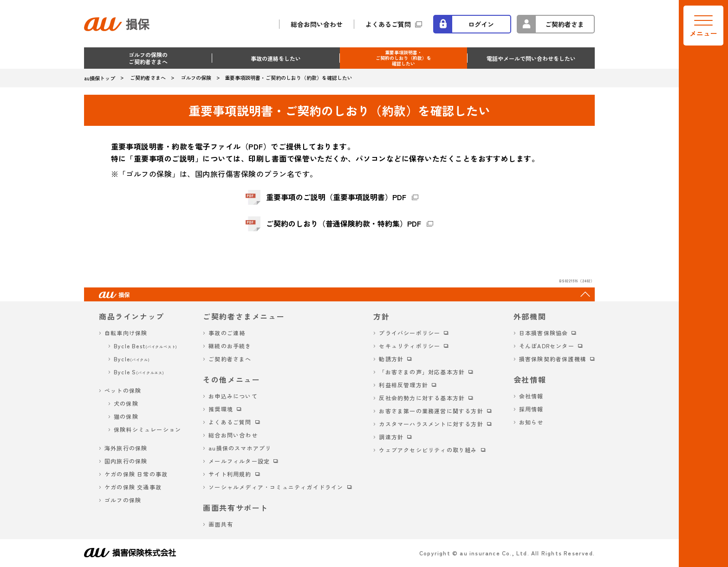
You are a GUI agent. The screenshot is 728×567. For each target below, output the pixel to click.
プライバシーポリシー (409, 333)
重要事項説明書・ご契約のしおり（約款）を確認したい (403, 58)
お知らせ (531, 422)
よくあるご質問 (388, 24)
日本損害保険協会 (544, 333)
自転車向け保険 (126, 333)
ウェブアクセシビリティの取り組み (428, 450)
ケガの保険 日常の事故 (136, 474)
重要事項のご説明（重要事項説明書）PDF (336, 197)
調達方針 (391, 437)
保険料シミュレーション (147, 429)
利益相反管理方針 (403, 385)
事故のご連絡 (227, 333)
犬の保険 (126, 403)
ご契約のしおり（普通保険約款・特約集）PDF (344, 223)
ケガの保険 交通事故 (133, 487)
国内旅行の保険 (126, 461)
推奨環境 (221, 409)
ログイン (481, 24)
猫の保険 (126, 416)
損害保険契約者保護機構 (553, 359)
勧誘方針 (391, 359)
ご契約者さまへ (230, 359)
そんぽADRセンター (547, 346)
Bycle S (139, 372)
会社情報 (531, 396)
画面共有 (221, 524)
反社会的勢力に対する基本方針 (422, 398)
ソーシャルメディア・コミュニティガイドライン (276, 487)
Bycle (132, 359)
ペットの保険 (123, 390)
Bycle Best (146, 346)
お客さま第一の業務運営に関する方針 (431, 411)
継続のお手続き (230, 346)
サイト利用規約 (230, 474)
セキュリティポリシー (409, 346)
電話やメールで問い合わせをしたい (531, 58)
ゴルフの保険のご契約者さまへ (148, 58)
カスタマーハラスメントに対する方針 (431, 424)
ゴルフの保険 (123, 500)
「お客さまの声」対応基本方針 (422, 372)
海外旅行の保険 (126, 448)
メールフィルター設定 (239, 461)
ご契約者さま (565, 24)
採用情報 (531, 409)
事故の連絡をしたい (276, 58)
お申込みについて (233, 396)
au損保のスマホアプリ (240, 448)
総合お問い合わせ (317, 24)
